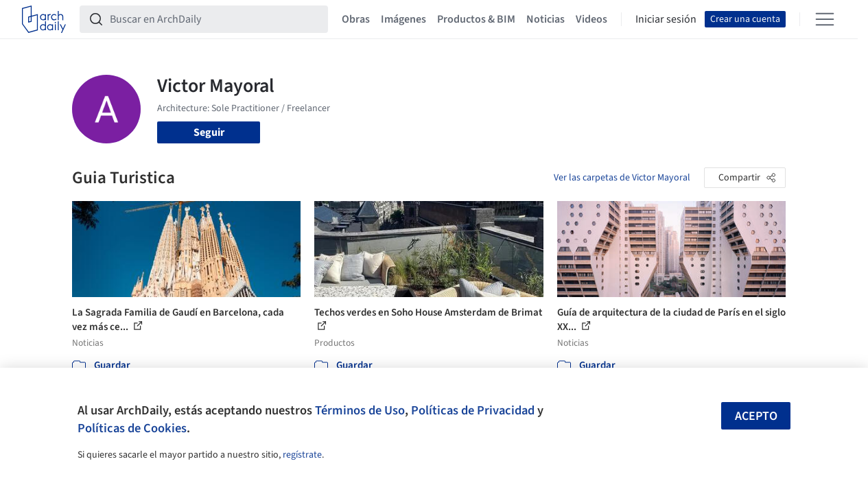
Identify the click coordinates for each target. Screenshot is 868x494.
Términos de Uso (360, 410)
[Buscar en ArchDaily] (215, 19)
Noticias (546, 19)
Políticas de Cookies (132, 428)
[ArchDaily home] (44, 19)
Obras (356, 19)
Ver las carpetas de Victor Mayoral (622, 178)
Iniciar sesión (666, 19)
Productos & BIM (476, 19)
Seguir (209, 132)
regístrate (302, 455)
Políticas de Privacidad (473, 410)
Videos (591, 19)
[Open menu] (825, 19)
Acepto (756, 416)
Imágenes (403, 19)
